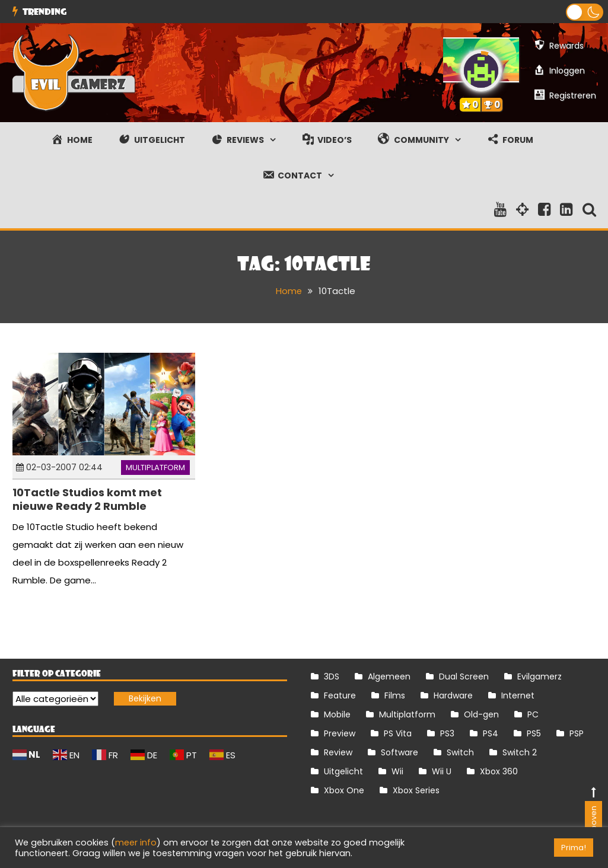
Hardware (453, 695)
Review (338, 752)
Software (400, 752)
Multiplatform (155, 467)
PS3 (447, 733)
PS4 (491, 733)
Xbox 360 (499, 771)
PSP (577, 733)
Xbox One (344, 790)
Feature (340, 695)
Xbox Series (416, 790)
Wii (397, 771)
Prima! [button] (574, 848)
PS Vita (398, 733)
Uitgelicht (343, 771)
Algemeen (389, 676)
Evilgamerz (539, 676)
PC (533, 714)
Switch (460, 752)
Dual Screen (464, 676)
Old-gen (481, 714)
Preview (340, 733)
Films (395, 695)
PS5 (534, 733)
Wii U (442, 771)
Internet (518, 695)
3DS (332, 676)
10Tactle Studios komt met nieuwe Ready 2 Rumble (87, 499)
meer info (136, 843)
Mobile (337, 714)
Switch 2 (520, 752)
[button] (585, 12)
